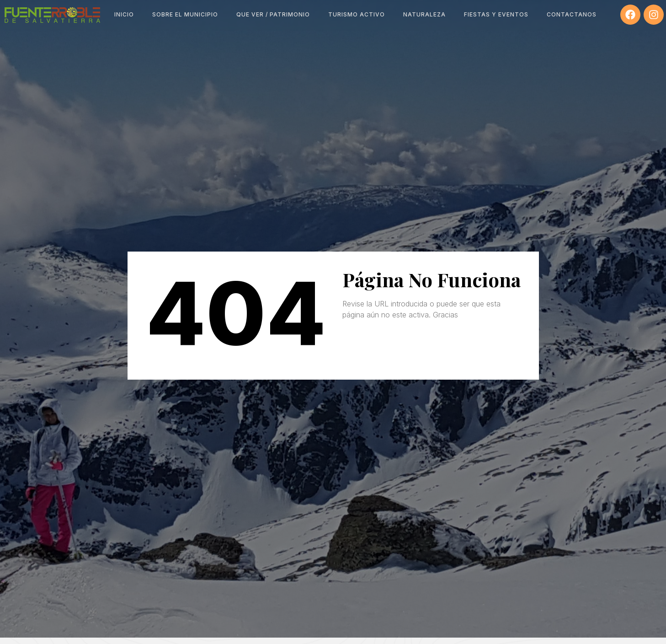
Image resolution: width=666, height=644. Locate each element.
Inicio (124, 14)
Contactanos (572, 14)
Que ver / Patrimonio (273, 14)
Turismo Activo (357, 14)
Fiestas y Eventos (496, 14)
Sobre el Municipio (185, 14)
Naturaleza (424, 14)
